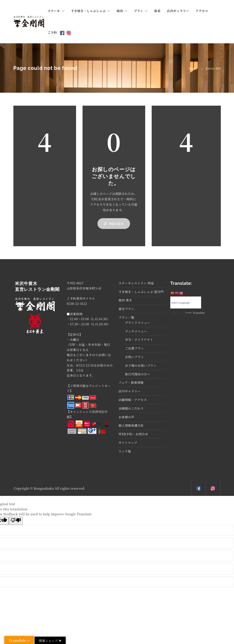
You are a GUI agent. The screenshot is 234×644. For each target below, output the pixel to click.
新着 (157, 11)
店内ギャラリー (178, 11)
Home (193, 68)
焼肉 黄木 (125, 300)
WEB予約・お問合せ (133, 434)
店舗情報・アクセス (133, 400)
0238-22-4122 (77, 304)
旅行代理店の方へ (138, 374)
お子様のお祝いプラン (141, 365)
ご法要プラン (135, 348)
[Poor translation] (16, 521)
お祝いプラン (135, 357)
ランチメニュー (136, 331)
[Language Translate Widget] (186, 302)
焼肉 (120, 11)
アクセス (202, 11)
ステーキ (54, 11)
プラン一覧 (127, 317)
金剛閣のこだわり (131, 408)
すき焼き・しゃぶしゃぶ (88, 11)
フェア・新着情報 (131, 382)
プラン (138, 11)
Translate (195, 313)
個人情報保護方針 (131, 425)
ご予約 (52, 32)
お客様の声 (127, 417)
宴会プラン (127, 309)
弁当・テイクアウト (139, 340)
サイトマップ (128, 443)
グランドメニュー (138, 323)
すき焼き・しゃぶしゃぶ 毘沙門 (141, 292)
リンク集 (125, 451)
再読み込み (114, 223)
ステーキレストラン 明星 (136, 283)
